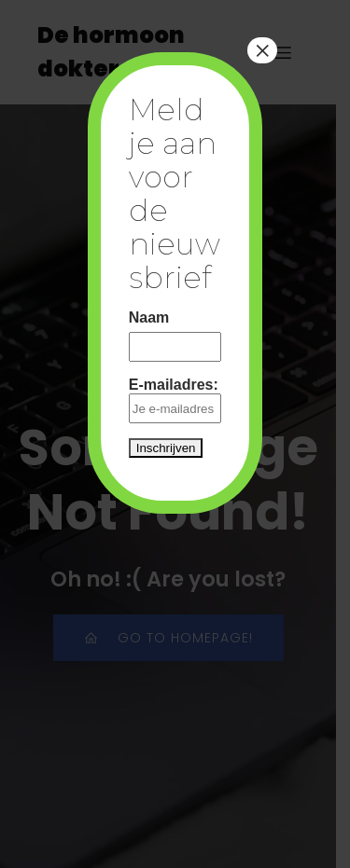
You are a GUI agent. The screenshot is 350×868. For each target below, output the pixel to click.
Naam (149, 317)
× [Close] (262, 50)
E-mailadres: (175, 400)
